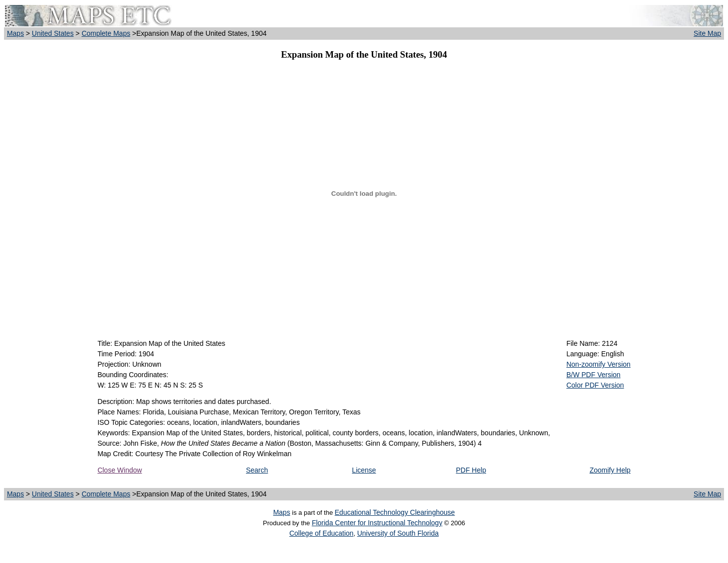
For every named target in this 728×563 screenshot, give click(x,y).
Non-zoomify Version (599, 364)
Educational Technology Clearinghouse (395, 512)
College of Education (321, 533)
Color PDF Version (595, 385)
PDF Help (471, 470)
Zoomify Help (610, 470)
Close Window (120, 470)
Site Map (707, 33)
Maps (15, 33)
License (364, 470)
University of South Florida (398, 533)
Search (257, 470)
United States (53, 33)
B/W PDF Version (594, 375)
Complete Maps (106, 33)
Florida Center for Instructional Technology (377, 523)
